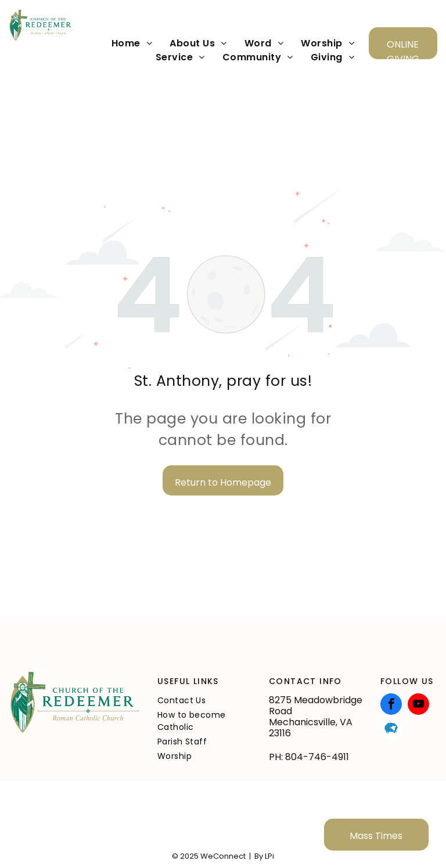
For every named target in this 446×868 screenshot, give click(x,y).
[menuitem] (132, 44)
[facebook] (391, 706)
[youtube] (418, 706)
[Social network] (391, 730)
